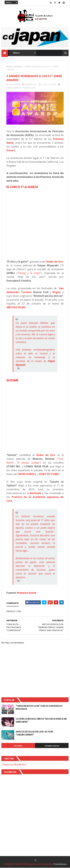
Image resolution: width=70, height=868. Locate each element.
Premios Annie (26, 593)
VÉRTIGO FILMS (16, 308)
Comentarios (52, 746)
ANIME (17, 85)
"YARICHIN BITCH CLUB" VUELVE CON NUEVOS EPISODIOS (39, 707)
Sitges (56, 292)
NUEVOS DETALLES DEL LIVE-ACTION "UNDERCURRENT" (34, 733)
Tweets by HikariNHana (14, 765)
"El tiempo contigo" (28, 463)
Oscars (11, 150)
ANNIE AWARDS (14, 88)
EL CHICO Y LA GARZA (22, 187)
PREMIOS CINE (29, 88)
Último (18, 746)
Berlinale (36, 493)
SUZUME (12, 381)
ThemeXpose (60, 864)
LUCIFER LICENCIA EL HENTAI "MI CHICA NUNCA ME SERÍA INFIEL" (41, 720)
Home (9, 67)
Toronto (26, 292)
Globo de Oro (55, 262)
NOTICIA (17, 67)
